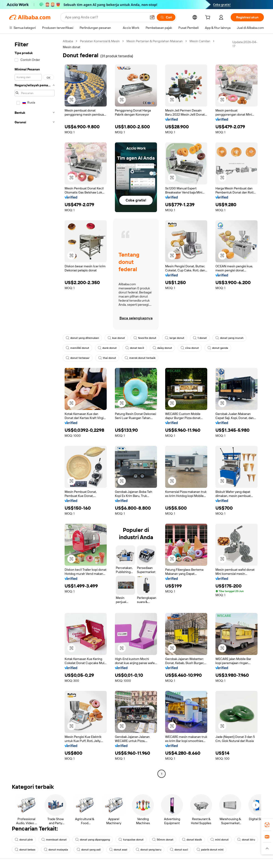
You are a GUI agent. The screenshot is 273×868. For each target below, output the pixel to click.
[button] (152, 17)
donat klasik (192, 840)
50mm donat (163, 840)
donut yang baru (149, 850)
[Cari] (166, 17)
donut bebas (25, 850)
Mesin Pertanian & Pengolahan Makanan (155, 41)
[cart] (209, 18)
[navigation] (35, 408)
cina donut (190, 348)
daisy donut (162, 348)
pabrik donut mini (210, 850)
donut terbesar (78, 358)
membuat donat (54, 840)
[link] (267, 825)
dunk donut (107, 348)
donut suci (179, 850)
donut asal (118, 850)
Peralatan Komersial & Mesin (100, 41)
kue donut (116, 338)
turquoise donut (131, 840)
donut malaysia (56, 850)
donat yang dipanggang (93, 840)
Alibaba (68, 41)
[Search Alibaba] (105, 17)
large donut (175, 338)
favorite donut (145, 338)
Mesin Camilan (200, 41)
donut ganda (218, 348)
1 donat (200, 338)
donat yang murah (229, 338)
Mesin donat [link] (72, 47)
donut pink (24, 840)
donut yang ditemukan (82, 338)
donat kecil (135, 348)
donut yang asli (89, 850)
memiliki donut (77, 348)
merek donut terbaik (140, 358)
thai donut (107, 358)
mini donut (220, 840)
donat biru (246, 840)
